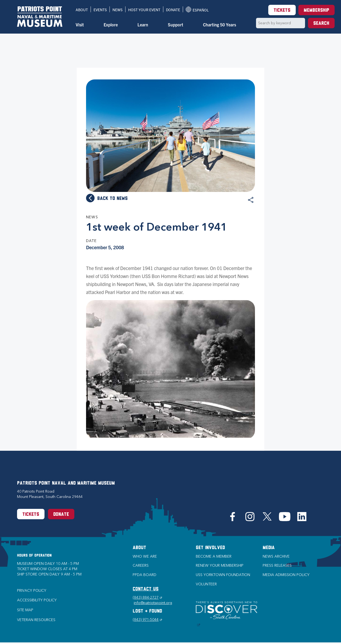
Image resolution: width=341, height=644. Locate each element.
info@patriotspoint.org (153, 603)
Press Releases (277, 565)
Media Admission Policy (286, 575)
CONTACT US (146, 589)
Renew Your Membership (220, 565)
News (117, 10)
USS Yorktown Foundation (223, 575)
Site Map (25, 610)
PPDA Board (145, 575)
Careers (141, 565)
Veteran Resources (36, 620)
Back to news (112, 199)
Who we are (145, 556)
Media (269, 548)
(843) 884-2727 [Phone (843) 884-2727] (147, 597)
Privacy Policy (32, 591)
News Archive (276, 556)
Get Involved (210, 548)
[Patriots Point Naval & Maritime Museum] (40, 17)
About (82, 10)
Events (100, 10)
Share (251, 200)
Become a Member (214, 556)
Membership (316, 11)
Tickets (282, 11)
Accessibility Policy (37, 600)
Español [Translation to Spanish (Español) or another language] (197, 9)
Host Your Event (144, 10)
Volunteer (206, 584)
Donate (173, 10)
